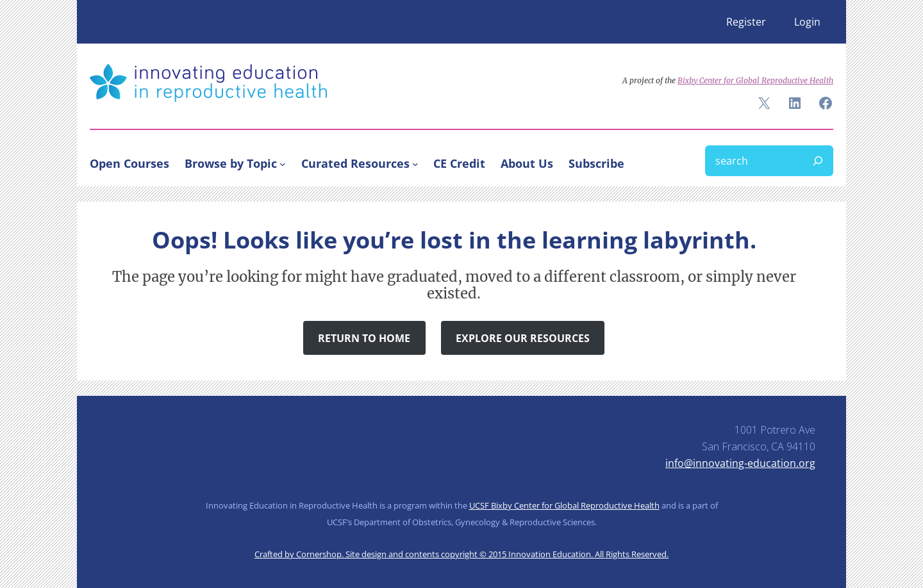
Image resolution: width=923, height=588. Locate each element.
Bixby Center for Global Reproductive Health (755, 80)
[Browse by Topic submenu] (283, 163)
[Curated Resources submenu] (415, 163)
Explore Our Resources (523, 338)
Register (746, 22)
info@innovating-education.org (740, 463)
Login (807, 22)
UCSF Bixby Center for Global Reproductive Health (564, 505)
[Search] (818, 161)
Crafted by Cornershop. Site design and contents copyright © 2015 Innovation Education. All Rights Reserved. (462, 554)
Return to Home (364, 338)
